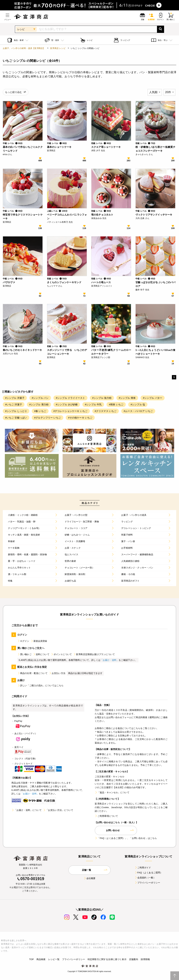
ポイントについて (61, 654)
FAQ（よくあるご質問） (149, 873)
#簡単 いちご (116, 404)
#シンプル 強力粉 (102, 398)
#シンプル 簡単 (127, 398)
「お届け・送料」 (110, 660)
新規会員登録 (39, 641)
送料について (41, 654)
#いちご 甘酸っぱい (16, 418)
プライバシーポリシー (147, 883)
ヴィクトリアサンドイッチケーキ (154, 215)
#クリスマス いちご (106, 411)
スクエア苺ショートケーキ (106, 147)
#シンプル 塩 (138, 404)
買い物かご (24, 654)
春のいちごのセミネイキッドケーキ (22, 350)
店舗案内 (134, 959)
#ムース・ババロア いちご (138, 411)
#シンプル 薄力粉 (39, 404)
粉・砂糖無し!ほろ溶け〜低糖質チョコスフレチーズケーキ (155, 149)
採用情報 (145, 959)
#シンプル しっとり (16, 411)
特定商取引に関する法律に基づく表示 (107, 959)
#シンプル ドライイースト (70, 398)
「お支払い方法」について (58, 810)
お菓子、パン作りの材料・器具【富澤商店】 (24, 48)
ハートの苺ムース (101, 282)
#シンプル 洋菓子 (15, 398)
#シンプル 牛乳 (93, 404)
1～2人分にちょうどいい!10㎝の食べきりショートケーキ (155, 352)
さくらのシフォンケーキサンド (64, 282)
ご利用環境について (106, 816)
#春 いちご (40, 411)
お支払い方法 (57, 673)
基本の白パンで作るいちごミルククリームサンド (23, 149)
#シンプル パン (40, 398)
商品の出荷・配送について (32, 673)
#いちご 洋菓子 (14, 404)
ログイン (23, 641)
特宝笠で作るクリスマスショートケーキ (23, 217)
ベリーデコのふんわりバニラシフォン (67, 217)
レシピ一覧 (54, 959)
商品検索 (41, 959)
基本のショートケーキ (59, 147)
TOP (31, 959)
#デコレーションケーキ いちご (70, 411)
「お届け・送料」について (27, 810)
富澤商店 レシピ (58, 48)
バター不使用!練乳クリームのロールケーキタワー (111, 352)
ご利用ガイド (143, 868)
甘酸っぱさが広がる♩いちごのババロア (155, 284)
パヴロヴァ (9, 282)
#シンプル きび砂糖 (67, 404)
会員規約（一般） (145, 878)
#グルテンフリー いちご (48, 418)
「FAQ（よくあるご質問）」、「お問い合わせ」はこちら (126, 838)
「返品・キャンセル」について (112, 792)
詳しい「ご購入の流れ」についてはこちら (40, 685)
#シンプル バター (153, 398)
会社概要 (90, 878)
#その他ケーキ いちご (80, 418)
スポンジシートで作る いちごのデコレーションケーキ (67, 352)
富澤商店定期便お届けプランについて (94, 654)
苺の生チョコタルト (102, 215)
